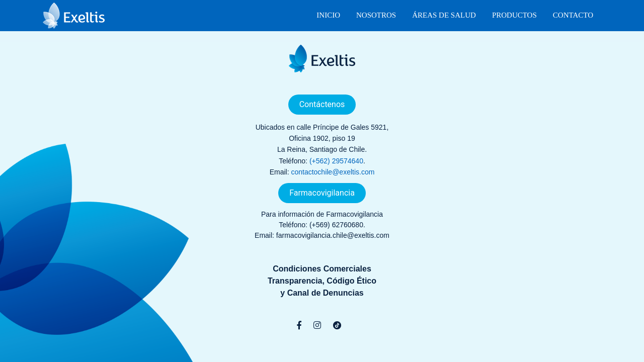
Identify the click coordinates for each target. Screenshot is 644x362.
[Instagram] (317, 325)
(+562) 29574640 (336, 161)
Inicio (328, 15)
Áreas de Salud (444, 15)
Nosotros (376, 15)
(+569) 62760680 (336, 225)
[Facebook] (299, 325)
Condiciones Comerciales (322, 269)
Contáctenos (322, 104)
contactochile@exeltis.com (333, 172)
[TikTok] (337, 325)
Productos (514, 15)
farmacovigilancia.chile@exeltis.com (333, 235)
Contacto (573, 15)
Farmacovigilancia (322, 193)
